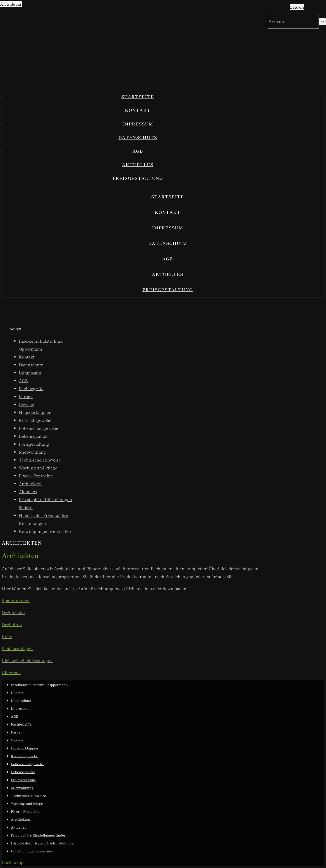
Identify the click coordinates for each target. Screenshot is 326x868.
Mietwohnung (32, 452)
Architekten (30, 483)
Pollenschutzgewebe (38, 428)
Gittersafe (11, 672)
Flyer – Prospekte (36, 476)
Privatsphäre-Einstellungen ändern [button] (39, 835)
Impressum (138, 124)
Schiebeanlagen (17, 648)
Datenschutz (138, 137)
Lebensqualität (33, 436)
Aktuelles (138, 164)
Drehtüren (12, 624)
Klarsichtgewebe (35, 420)
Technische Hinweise (40, 460)
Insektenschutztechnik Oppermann (39, 684)
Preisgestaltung (138, 178)
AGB (138, 151)
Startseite (138, 96)
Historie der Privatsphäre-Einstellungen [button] (43, 843)
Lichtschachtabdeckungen (27, 660)
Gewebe (26, 404)
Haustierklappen (35, 412)
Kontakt (138, 110)
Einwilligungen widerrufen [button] (45, 531)
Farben (26, 396)
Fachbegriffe (31, 388)
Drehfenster (13, 612)
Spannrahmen (16, 600)
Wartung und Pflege (38, 468)
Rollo (7, 636)
